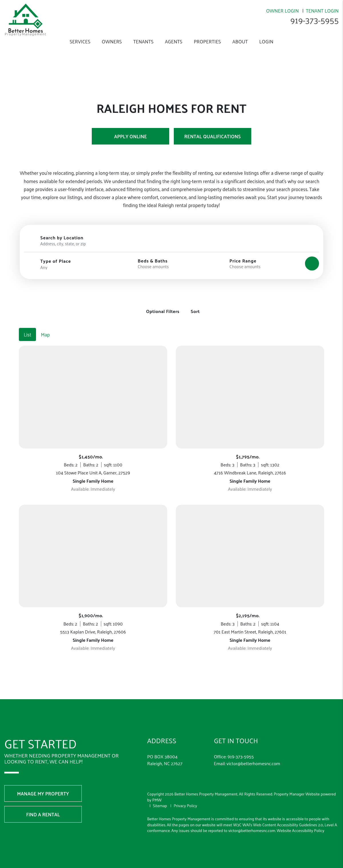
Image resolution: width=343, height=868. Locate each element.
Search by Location (62, 238)
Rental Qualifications (213, 136)
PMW (157, 791)
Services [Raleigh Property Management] (80, 41)
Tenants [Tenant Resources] (143, 41)
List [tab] (27, 326)
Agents (174, 41)
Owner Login (282, 11)
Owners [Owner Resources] (112, 41)
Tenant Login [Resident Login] (322, 11)
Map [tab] (45, 326)
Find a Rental (43, 806)
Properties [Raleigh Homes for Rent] (207, 41)
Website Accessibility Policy (300, 822)
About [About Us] (240, 41)
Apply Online (130, 136)
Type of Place (56, 261)
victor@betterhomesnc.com (253, 755)
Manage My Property (43, 785)
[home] (25, 19)
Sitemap (160, 797)
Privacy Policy (185, 797)
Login (266, 41)
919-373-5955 (314, 20)
